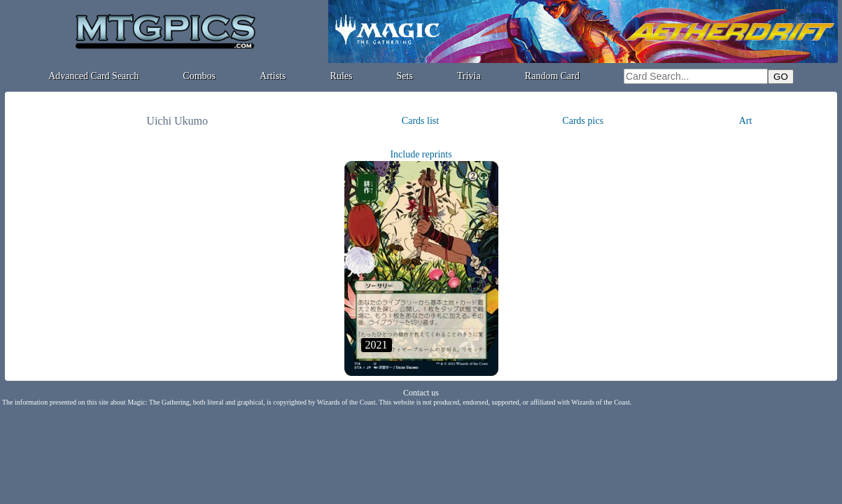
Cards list (420, 121)
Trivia (469, 76)
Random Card (552, 76)
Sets (405, 76)
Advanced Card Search (93, 76)
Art (746, 121)
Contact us (421, 393)
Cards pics (583, 121)
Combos (199, 76)
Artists (273, 76)
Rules (342, 76)
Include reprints (421, 154)
